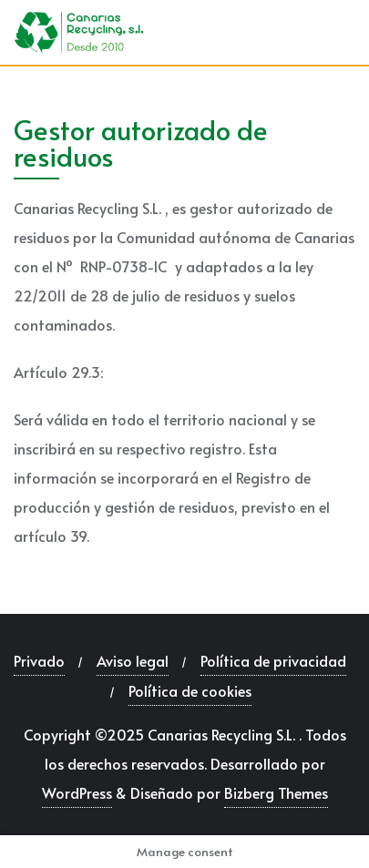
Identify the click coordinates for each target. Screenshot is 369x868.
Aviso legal (133, 660)
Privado (39, 660)
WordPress (77, 792)
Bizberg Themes (276, 792)
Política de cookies (190, 690)
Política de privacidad (273, 660)
